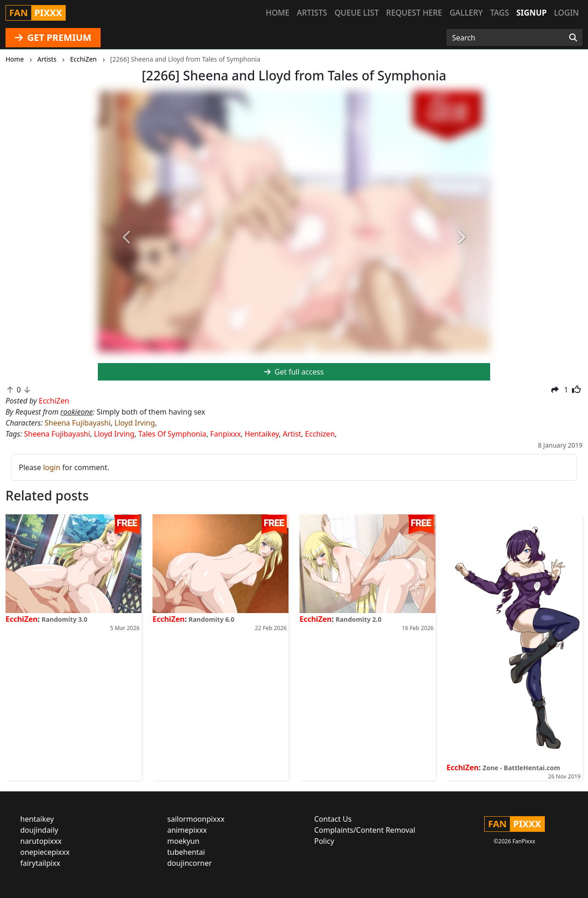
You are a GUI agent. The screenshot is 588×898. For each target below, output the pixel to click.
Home (278, 13)
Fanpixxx (226, 434)
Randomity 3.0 (65, 619)
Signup (531, 13)
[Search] (573, 38)
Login (566, 13)
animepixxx (187, 830)
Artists (312, 13)
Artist (292, 434)
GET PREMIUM (53, 37)
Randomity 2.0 (359, 619)
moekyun (183, 841)
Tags (500, 13)
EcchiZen (22, 619)
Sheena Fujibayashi (78, 423)
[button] (127, 238)
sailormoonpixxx (196, 819)
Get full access (294, 372)
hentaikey (37, 819)
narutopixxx (41, 841)
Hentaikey (262, 434)
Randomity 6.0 (212, 619)
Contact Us (333, 819)
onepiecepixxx (45, 852)
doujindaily (39, 830)
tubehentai (186, 852)
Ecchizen (320, 434)
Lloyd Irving (135, 423)
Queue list (356, 13)
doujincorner (189, 863)
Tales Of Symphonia (172, 434)
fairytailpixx (40, 863)
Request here (414, 13)
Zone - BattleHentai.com (522, 768)
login (52, 467)
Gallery (466, 13)
